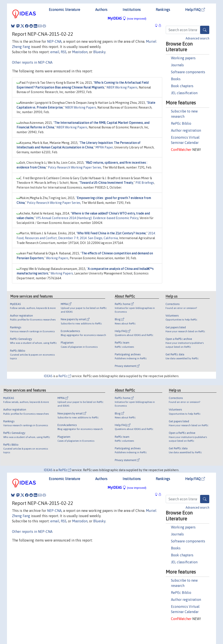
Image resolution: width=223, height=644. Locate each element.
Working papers (183, 58)
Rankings (163, 10)
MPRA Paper (104, 147)
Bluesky (99, 52)
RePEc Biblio (181, 123)
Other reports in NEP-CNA (32, 62)
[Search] (205, 30)
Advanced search (197, 38)
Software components (188, 72)
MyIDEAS (127, 18)
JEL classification (184, 93)
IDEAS (48, 376)
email (55, 52)
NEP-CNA (54, 41)
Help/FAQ (195, 10)
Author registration (186, 130)
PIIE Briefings (145, 183)
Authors (101, 10)
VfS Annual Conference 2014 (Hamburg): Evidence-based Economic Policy (87, 218)
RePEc (65, 376)
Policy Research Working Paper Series (75, 167)
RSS (64, 52)
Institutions (132, 10)
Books (176, 79)
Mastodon (80, 52)
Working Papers (57, 258)
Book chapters (182, 86)
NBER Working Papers (122, 87)
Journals (177, 65)
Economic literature (64, 10)
